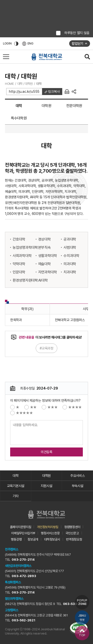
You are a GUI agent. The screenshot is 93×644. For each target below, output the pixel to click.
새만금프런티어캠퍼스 (18, 566)
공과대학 (70, 239)
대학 (39, 84)
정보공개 (33, 539)
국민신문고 (72, 533)
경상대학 (45, 239)
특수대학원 (19, 118)
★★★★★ (22, 413)
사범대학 (70, 248)
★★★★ (72, 407)
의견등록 (46, 452)
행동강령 (16, 539)
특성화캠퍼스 (13, 582)
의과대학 (70, 264)
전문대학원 (74, 106)
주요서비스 (77, 476)
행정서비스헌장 (50, 533)
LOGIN (7, 44)
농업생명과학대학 (25, 248)
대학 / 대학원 (25, 84)
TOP (82, 633)
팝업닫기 (77, 44)
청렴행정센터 (72, 527)
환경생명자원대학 (25, 280)
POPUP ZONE (82, 602)
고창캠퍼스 (12, 610)
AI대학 (43, 280)
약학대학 (19, 264)
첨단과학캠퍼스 (14, 599)
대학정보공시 (52, 539)
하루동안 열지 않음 (77, 33)
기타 (15, 496)
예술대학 (45, 264)
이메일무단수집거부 (23, 533)
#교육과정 (46, 348)
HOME (9, 84)
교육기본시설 (16, 486)
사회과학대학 (22, 256)
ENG (28, 44)
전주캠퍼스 (12, 549)
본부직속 (45, 248)
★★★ (50, 407)
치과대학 (70, 272)
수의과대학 (71, 256)
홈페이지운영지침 (21, 527)
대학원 (46, 106)
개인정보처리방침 (48, 527)
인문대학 (19, 272)
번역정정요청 (74, 539)
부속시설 (77, 486)
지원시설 (46, 486)
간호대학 (19, 239)
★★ (31, 407)
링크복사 (53, 92)
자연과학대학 (48, 272)
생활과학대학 (48, 256)
